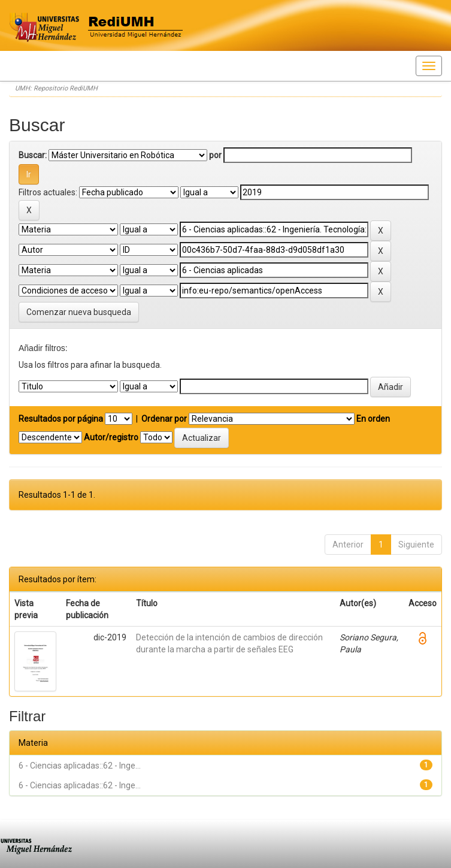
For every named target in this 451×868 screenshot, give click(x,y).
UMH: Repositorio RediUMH (56, 88)
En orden (373, 419)
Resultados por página (61, 419)
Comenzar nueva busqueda (79, 312)
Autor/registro (111, 437)
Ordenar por (164, 419)
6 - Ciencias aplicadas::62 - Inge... (80, 766)
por (215, 155)
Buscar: (33, 155)
